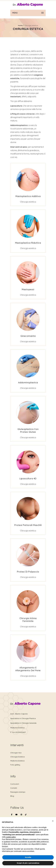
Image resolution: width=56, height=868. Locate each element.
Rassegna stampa (18, 792)
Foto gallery (15, 765)
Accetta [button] (28, 857)
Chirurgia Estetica (17, 757)
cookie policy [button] (11, 837)
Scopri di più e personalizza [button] (28, 863)
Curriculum (15, 784)
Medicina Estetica (17, 761)
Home (20, 25)
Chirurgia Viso (16, 753)
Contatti (14, 788)
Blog (12, 796)
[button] (53, 821)
